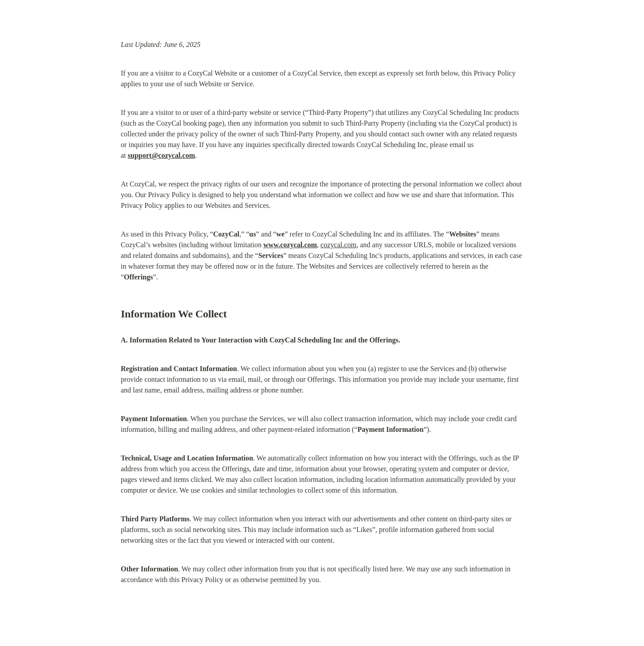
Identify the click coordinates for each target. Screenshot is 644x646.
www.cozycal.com (290, 245)
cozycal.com (339, 245)
